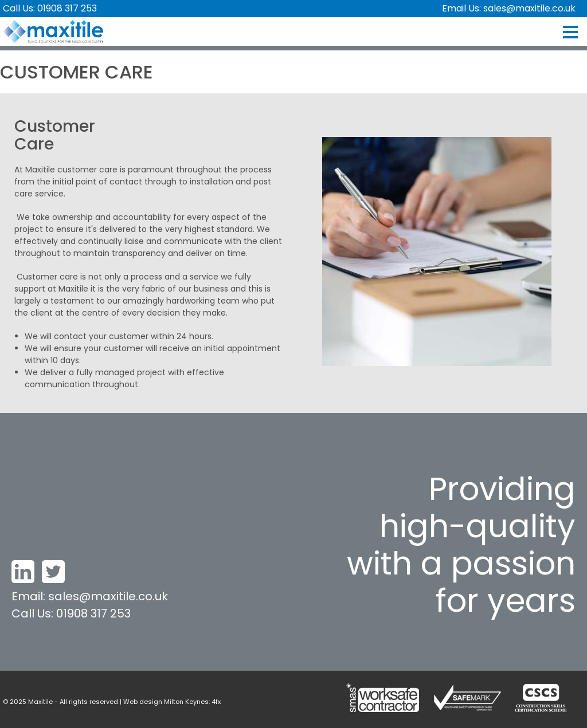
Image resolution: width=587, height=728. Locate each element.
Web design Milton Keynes (166, 702)
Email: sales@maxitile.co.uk (90, 596)
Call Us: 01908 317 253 (50, 8)
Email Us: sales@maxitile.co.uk (509, 8)
